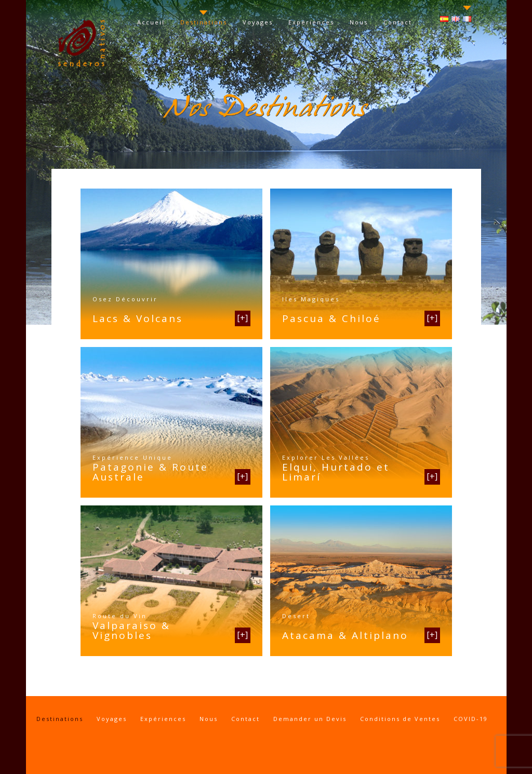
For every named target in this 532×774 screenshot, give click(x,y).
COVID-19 (471, 719)
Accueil (151, 22)
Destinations (204, 22)
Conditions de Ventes (400, 719)
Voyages (258, 22)
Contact (398, 22)
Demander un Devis (310, 719)
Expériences (311, 22)
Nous (359, 22)
